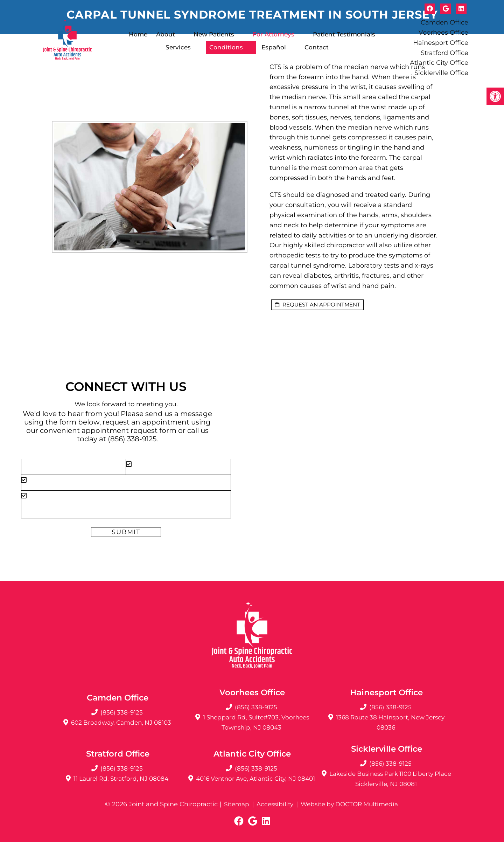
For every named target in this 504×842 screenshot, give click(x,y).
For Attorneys (274, 34)
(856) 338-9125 (132, 439)
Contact (317, 47)
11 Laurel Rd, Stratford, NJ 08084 (121, 779)
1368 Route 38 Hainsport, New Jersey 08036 (390, 722)
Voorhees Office (443, 33)
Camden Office (444, 22)
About (166, 34)
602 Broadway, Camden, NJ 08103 (121, 723)
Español (274, 47)
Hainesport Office (441, 43)
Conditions (226, 47)
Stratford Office (444, 53)
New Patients (214, 34)
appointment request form (129, 430)
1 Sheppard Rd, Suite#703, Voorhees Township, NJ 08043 (256, 722)
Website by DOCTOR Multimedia (351, 804)
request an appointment (317, 305)
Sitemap (233, 804)
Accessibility (273, 804)
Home (138, 34)
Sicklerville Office (441, 73)
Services (178, 47)
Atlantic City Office (439, 63)
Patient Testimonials (344, 34)
